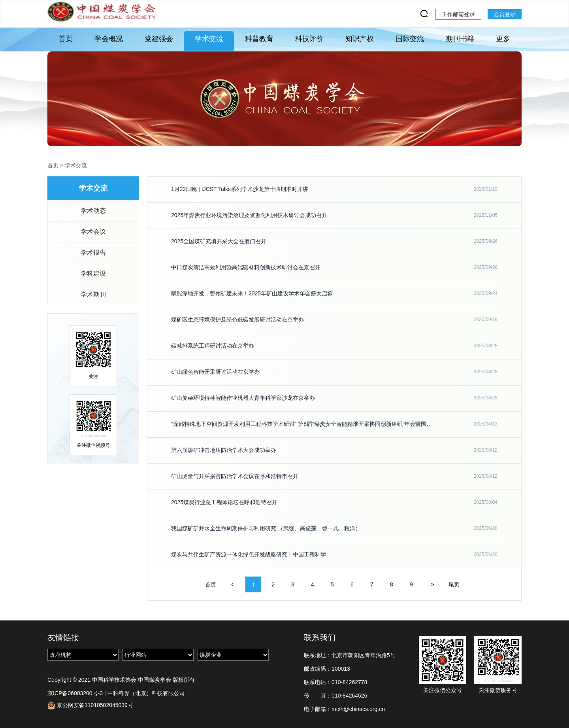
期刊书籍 (460, 39)
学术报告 (93, 252)
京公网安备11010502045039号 (90, 705)
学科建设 (93, 273)
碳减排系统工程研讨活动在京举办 (213, 346)
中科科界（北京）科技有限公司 (146, 693)
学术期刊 (93, 294)
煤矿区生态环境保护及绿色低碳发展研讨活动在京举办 (237, 320)
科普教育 (259, 39)
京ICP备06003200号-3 (75, 693)
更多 (503, 39)
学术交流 (209, 39)
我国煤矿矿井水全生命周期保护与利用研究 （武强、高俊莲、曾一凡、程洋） (266, 528)
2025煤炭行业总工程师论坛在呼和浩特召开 (224, 502)
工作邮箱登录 (458, 14)
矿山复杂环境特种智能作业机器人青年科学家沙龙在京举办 (243, 398)
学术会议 (93, 232)
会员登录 (505, 14)
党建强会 (159, 39)
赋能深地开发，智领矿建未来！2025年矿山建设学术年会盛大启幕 (252, 293)
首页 (66, 39)
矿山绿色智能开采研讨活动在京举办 (215, 372)
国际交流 (410, 39)
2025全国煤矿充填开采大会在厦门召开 (219, 241)
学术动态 (93, 211)
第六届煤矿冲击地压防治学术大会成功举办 (224, 450)
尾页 (454, 584)
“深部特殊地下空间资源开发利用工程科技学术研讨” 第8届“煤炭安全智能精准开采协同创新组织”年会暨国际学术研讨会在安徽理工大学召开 (302, 424)
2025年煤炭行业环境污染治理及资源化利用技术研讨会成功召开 (249, 215)
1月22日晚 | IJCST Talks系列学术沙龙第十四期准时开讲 (240, 189)
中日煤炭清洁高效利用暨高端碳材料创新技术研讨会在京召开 (246, 267)
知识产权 (360, 39)
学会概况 (109, 39)
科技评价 (309, 39)
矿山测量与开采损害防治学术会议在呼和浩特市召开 (235, 476)
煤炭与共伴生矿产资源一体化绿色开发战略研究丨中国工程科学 (249, 554)
